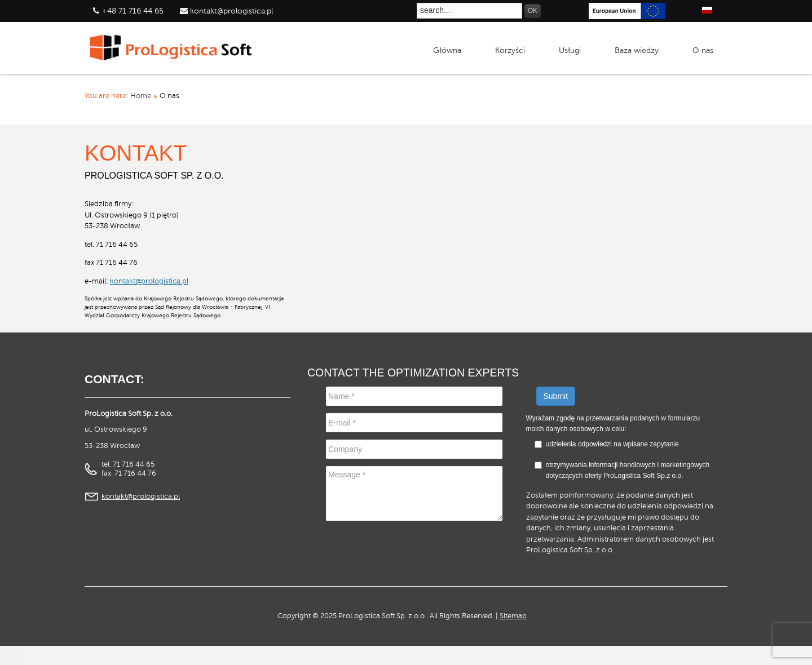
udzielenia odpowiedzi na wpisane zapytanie (612, 444)
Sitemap (513, 616)
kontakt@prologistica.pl (230, 11)
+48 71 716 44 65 (133, 11)
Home (141, 96)
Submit (556, 396)
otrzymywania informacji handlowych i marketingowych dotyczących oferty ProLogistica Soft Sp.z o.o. (622, 471)
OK (533, 11)
